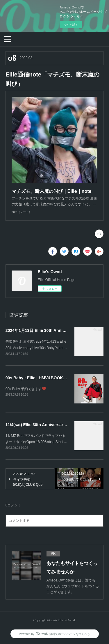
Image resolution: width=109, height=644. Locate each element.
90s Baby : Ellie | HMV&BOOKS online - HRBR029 (53, 378)
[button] (8, 39)
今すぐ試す (71, 25)
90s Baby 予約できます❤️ (26, 389)
